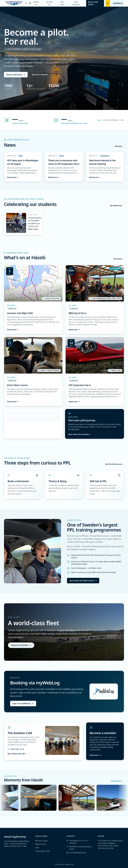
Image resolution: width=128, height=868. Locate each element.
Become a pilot (41, 841)
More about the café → (17, 754)
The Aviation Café (42, 851)
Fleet (37, 848)
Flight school (40, 844)
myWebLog (118, 3)
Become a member (40, 75)
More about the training (79, 434)
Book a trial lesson (16, 75)
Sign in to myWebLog (23, 703)
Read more (13, 177)
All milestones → (117, 205)
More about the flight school (83, 581)
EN (30, 3)
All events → (119, 259)
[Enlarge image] (16, 223)
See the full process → (115, 464)
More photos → (117, 781)
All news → (119, 146)
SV (26, 3)
